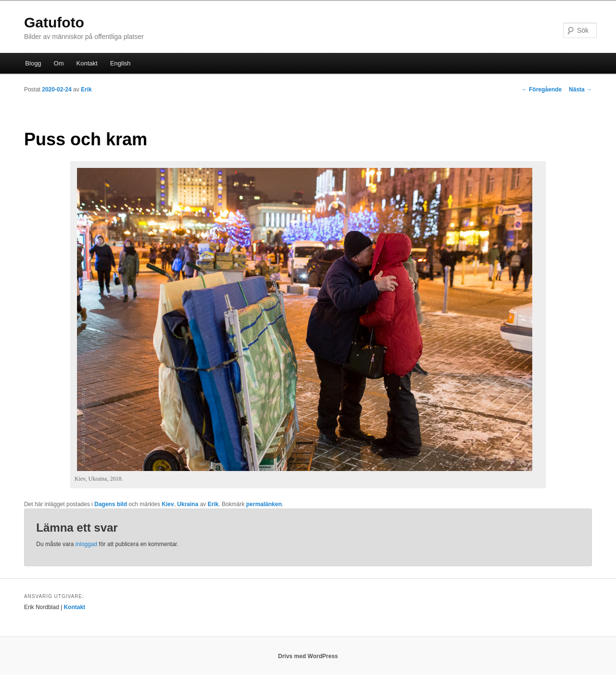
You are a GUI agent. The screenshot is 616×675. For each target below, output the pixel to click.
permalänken (264, 504)
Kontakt (87, 63)
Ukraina (188, 504)
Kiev (168, 504)
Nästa (580, 89)
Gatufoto (54, 22)
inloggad (86, 544)
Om (59, 63)
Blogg (33, 63)
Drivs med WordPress (308, 656)
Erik (86, 89)
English (121, 63)
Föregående (542, 89)
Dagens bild (111, 504)
